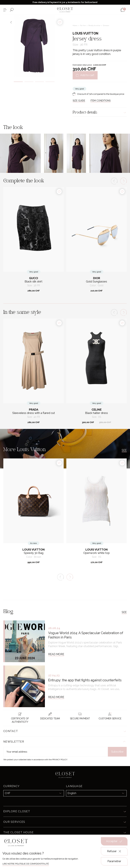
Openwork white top (97, 553)
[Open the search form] (12, 10)
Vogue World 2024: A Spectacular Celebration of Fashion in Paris (86, 635)
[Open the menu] (5, 10)
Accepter (114, 841)
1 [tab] (18, 82)
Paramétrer (114, 861)
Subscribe (117, 752)
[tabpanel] (34, 46)
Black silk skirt (33, 282)
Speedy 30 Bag (34, 553)
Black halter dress (97, 413)
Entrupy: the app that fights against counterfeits (85, 680)
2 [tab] (29, 82)
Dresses (106, 25)
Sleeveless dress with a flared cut (34, 413)
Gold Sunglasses (97, 282)
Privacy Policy (60, 760)
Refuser (114, 851)
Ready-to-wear (95, 25)
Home (75, 25)
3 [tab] (40, 82)
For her (83, 25)
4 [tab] (50, 82)
